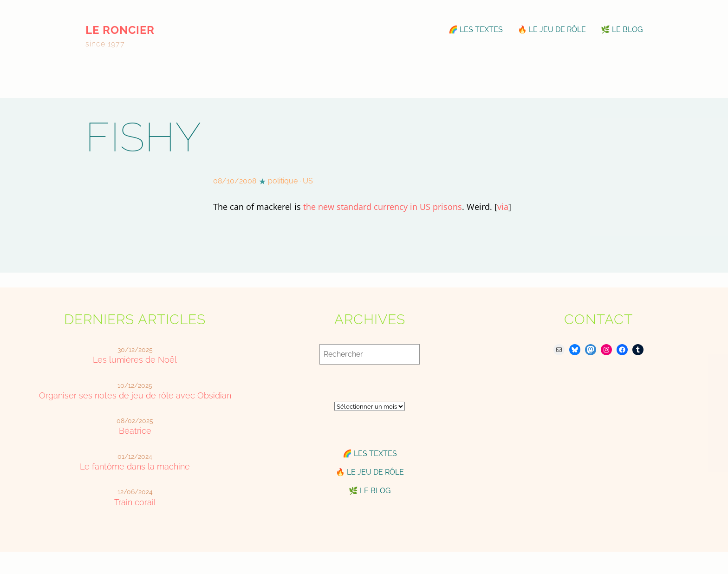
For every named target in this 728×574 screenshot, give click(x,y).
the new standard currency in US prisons (383, 207)
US (308, 181)
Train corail (135, 502)
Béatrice (135, 431)
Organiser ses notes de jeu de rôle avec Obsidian (135, 395)
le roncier (120, 30)
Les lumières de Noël (135, 360)
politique (283, 181)
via (503, 207)
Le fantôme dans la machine (135, 466)
